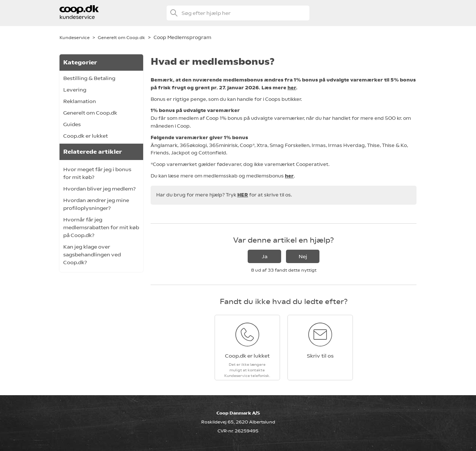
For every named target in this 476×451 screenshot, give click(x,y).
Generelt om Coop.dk (121, 38)
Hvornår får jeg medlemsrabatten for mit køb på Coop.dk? (101, 227)
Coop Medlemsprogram (182, 37)
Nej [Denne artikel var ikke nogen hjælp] (303, 256)
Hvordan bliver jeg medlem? (99, 189)
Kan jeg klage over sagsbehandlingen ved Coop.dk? (92, 255)
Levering (75, 90)
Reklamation (80, 101)
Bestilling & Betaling (89, 78)
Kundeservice (75, 38)
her (292, 88)
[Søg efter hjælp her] (238, 13)
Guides (72, 124)
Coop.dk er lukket (86, 136)
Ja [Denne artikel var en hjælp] (265, 256)
